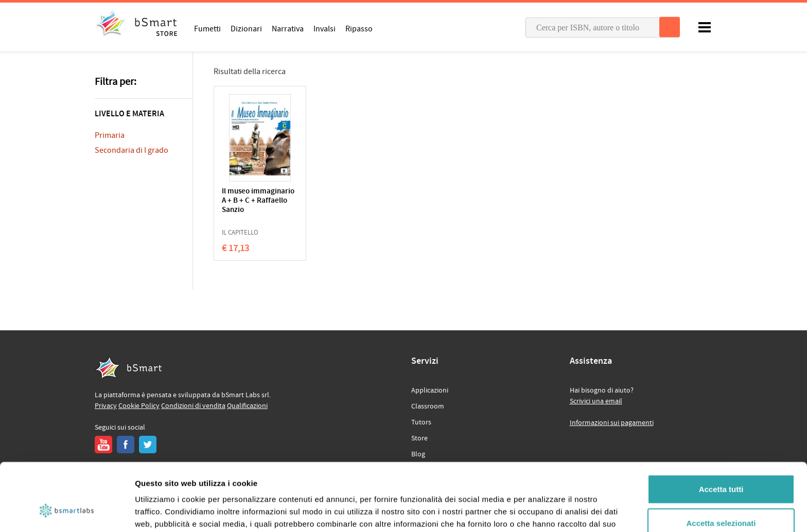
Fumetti (207, 28)
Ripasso (359, 28)
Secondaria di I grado (131, 150)
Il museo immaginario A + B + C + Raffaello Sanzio (258, 201)
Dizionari (246, 28)
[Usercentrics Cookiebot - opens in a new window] (67, 512)
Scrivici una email (596, 401)
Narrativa (288, 28)
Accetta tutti (721, 431)
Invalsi (324, 28)
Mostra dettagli (541, 512)
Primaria (110, 135)
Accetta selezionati (721, 465)
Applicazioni (430, 391)
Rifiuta (721, 498)
